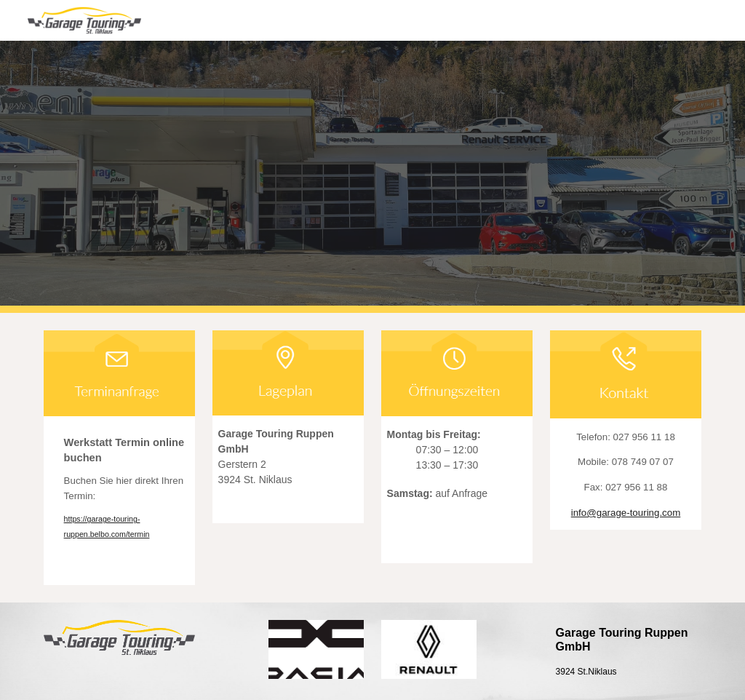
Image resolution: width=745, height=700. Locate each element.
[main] (120, 500)
